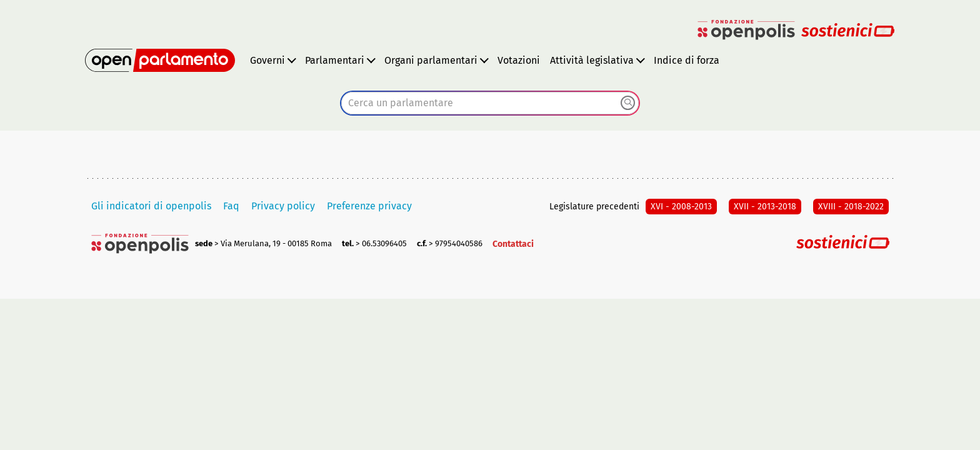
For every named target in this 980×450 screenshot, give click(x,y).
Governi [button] (267, 60)
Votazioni (519, 60)
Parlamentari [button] (335, 60)
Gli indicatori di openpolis (151, 206)
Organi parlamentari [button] (431, 60)
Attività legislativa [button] (592, 60)
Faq (231, 206)
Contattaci (513, 244)
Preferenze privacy (369, 206)
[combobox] (490, 103)
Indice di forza (687, 60)
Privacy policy (283, 206)
